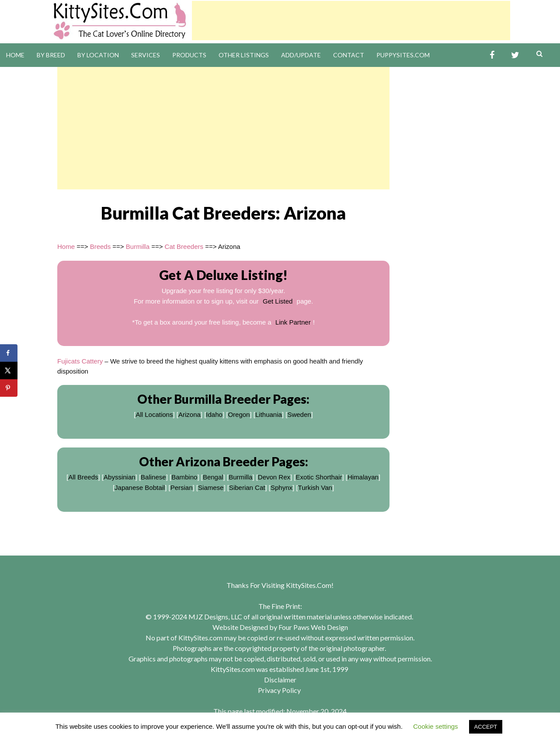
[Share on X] (9, 370)
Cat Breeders (184, 246)
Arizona (190, 414)
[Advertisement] (351, 21)
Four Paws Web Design (313, 627)
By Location (98, 55)
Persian (182, 488)
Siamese (211, 488)
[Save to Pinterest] (9, 388)
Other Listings (244, 55)
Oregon (239, 414)
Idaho (214, 414)
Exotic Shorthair (319, 477)
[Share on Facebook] (9, 353)
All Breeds (83, 477)
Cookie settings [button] (436, 726)
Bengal (213, 477)
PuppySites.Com (403, 55)
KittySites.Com (309, 585)
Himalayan (363, 477)
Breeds (101, 246)
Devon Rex (274, 477)
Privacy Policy (279, 690)
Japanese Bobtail (140, 488)
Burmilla (138, 246)
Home (15, 55)
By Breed (51, 55)
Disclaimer (280, 680)
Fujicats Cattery (80, 361)
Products (189, 55)
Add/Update (301, 55)
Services (146, 55)
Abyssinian (120, 477)
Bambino (184, 477)
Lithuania (269, 414)
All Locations (154, 414)
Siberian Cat (247, 488)
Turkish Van (315, 488)
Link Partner (293, 322)
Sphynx (282, 488)
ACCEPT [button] (486, 727)
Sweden (299, 414)
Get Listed (278, 301)
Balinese (153, 477)
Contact (349, 55)
